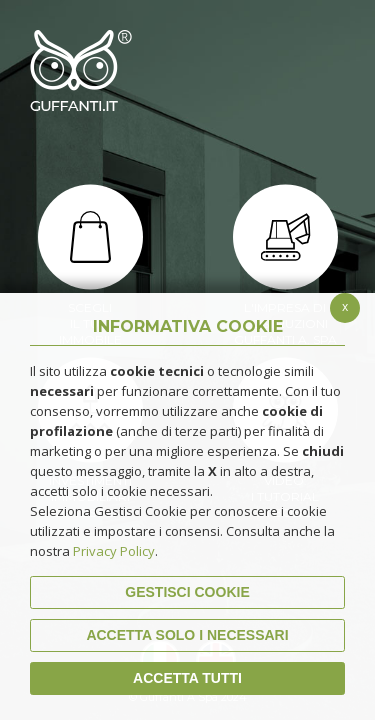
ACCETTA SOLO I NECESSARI (187, 635)
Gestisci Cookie (187, 592)
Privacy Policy (114, 551)
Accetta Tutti (187, 678)
